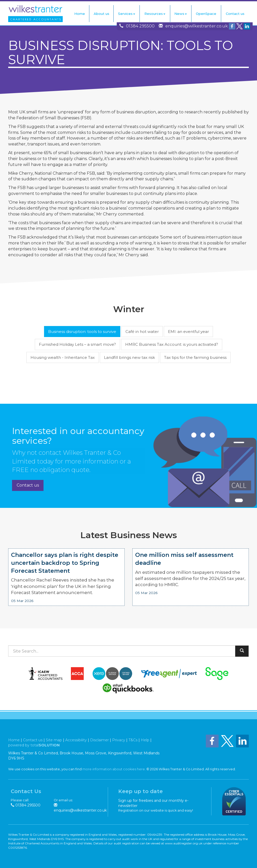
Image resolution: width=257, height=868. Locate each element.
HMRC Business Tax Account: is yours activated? (172, 344)
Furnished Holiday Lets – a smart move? (77, 344)
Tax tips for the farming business (195, 357)
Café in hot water (142, 332)
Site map (54, 740)
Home (80, 14)
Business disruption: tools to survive (82, 332)
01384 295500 (140, 26)
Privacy (119, 740)
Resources (155, 14)
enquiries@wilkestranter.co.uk (197, 26)
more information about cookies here (114, 769)
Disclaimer (99, 740)
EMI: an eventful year (188, 332)
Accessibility (76, 740)
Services (127, 14)
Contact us (235, 14)
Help (145, 740)
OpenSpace (206, 14)
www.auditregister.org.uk (184, 843)
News (181, 14)
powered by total (34, 745)
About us (101, 14)
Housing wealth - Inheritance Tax (63, 357)
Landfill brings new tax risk (129, 357)
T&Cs (133, 740)
